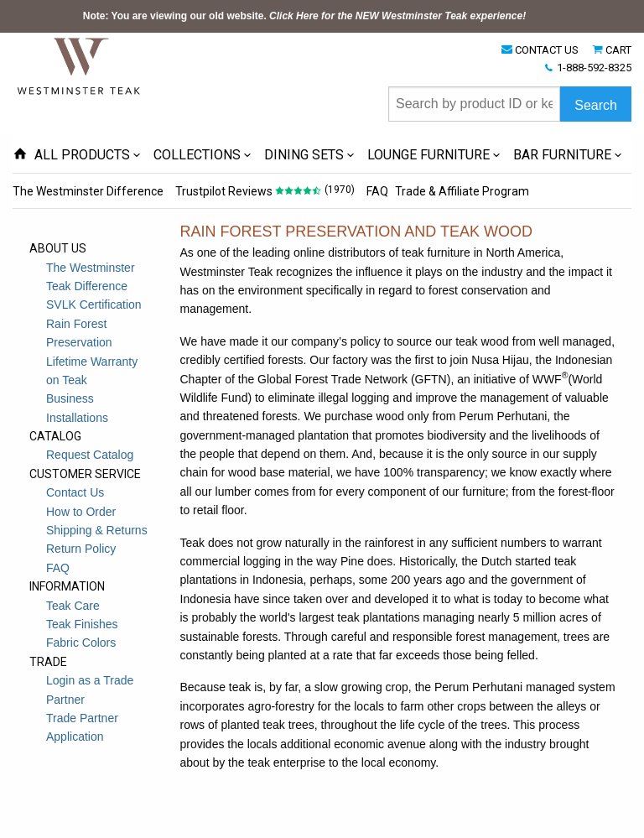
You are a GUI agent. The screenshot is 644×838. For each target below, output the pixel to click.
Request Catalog (90, 455)
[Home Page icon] (20, 155)
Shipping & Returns (97, 530)
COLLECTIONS (197, 155)
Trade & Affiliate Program (462, 191)
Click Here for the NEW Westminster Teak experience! (397, 16)
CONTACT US (547, 50)
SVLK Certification (94, 304)
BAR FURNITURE (562, 155)
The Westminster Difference (88, 191)
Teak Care (73, 606)
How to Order (81, 512)
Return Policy (81, 549)
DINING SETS (304, 155)
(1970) (340, 190)
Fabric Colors (81, 643)
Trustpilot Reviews (224, 191)
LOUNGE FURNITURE (428, 155)
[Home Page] (80, 65)
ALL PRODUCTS (82, 155)
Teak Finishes (82, 624)
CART (618, 50)
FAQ (377, 191)
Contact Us (75, 492)
